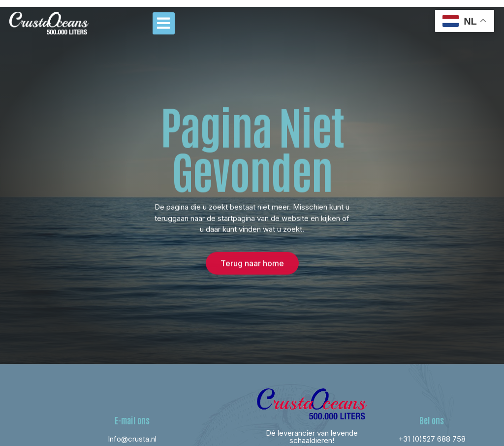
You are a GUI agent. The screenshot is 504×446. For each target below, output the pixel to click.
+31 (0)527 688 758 (432, 439)
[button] (164, 23)
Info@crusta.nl (132, 439)
